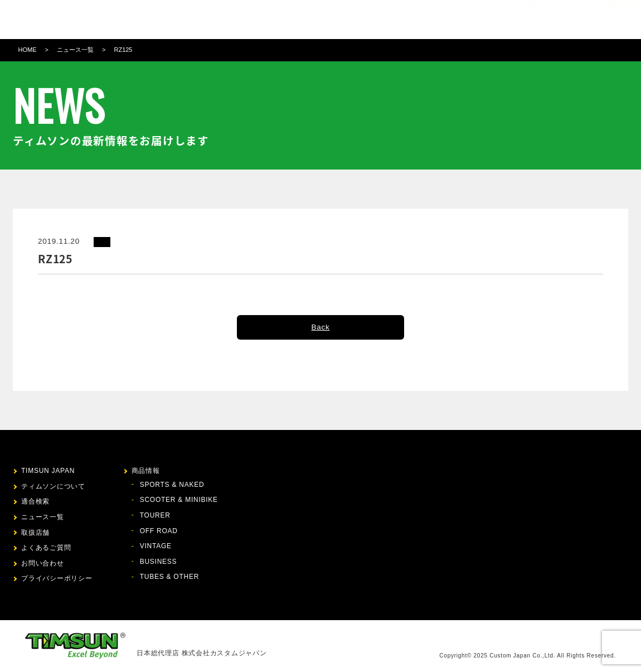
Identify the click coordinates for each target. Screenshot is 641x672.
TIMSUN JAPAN (48, 471)
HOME (28, 50)
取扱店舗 (382, 20)
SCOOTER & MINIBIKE (179, 500)
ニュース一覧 (75, 50)
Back (320, 327)
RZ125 (123, 50)
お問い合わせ (454, 20)
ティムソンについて (203, 20)
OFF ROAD (159, 531)
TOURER (155, 515)
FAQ (414, 20)
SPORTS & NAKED (172, 485)
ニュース (342, 20)
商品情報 (262, 20)
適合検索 (302, 20)
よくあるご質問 (46, 548)
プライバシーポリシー (57, 578)
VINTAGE (156, 546)
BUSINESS (159, 562)
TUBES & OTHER (169, 577)
